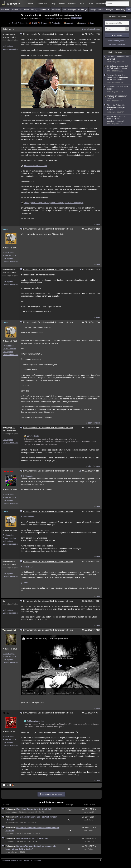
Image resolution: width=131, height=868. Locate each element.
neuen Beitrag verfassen (53, 794)
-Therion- (7, 713)
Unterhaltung (120, 10)
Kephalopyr (10, 834)
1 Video (44, 23)
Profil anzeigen (9, 253)
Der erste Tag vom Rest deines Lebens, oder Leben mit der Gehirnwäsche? (117, 79)
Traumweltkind (9, 630)
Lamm (5, 229)
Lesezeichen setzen (11, 49)
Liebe (52, 18)
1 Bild (34, 23)
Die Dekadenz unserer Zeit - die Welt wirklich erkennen (117, 69)
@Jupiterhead (27, 567)
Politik (27, 10)
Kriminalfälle (45, 10)
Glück (58, 18)
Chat (83, 4)
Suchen (83, 23)
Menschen (5, 10)
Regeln (26, 860)
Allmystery (13, 4)
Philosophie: (11, 809)
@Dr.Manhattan (27, 476)
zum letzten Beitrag (92, 29)
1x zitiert (89, 423)
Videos (62, 4)
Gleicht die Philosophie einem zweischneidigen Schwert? (117, 109)
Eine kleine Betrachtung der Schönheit (34, 809)
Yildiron (90, 849)
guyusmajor (10, 852)
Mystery (34, 10)
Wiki (91, 4)
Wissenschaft (17, 10)
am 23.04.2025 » (89, 828)
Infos (92, 23)
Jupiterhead (8, 471)
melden (97, 224)
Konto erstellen (118, 44)
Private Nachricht (9, 255)
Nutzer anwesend (117, 17)
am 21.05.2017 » (89, 846)
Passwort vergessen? (117, 40)
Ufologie (93, 10)
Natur (101, 10)
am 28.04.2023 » (89, 838)
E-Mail (79, 18)
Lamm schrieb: (31, 436)
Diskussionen (42, 4)
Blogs (53, 4)
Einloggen (118, 35)
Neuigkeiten (101, 4)
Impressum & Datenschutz (12, 860)
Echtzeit (30, 4)
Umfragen (109, 10)
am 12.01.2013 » (89, 809)
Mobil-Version (36, 860)
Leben (47, 18)
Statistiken (72, 4)
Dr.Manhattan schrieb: (34, 721)
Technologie (83, 10)
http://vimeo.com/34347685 (35, 166)
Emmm (90, 831)
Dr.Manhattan (9, 34)
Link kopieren (8, 46)
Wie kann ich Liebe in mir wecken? (117, 98)
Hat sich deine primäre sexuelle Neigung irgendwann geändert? (117, 120)
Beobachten (57, 23)
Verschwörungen (69, 10)
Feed (74, 18)
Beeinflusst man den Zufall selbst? (32, 838)
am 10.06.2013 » (89, 817)
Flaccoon (90, 841)
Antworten (71, 23)
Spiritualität (56, 10)
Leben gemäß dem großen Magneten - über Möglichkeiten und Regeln (52, 203)
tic (4, 601)
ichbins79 (90, 812)
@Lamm (24, 583)
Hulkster (90, 820)
